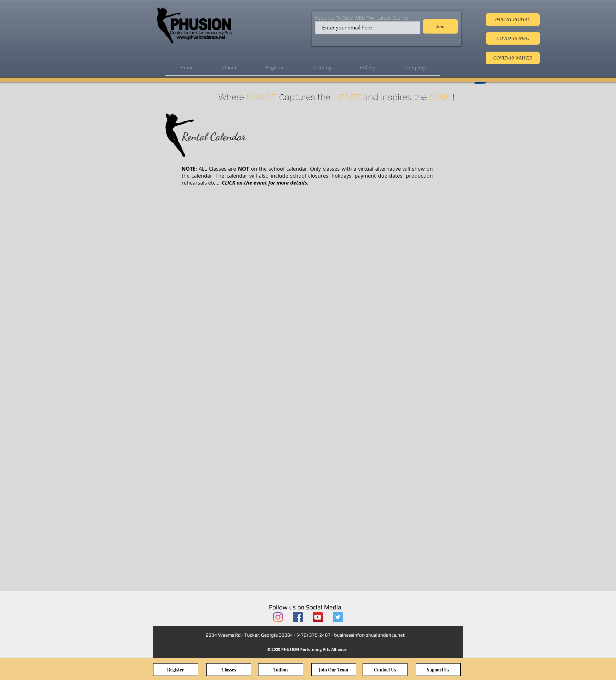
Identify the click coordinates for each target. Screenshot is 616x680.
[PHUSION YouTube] (318, 617)
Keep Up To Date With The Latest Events (361, 18)
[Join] (440, 26)
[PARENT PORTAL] (513, 20)
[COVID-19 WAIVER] (513, 58)
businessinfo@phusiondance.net (369, 635)
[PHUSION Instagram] (278, 617)
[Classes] (229, 670)
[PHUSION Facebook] (298, 617)
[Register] (176, 670)
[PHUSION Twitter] (338, 617)
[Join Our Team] (334, 670)
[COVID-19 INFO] (513, 38)
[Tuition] (281, 670)
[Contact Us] (385, 670)
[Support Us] (438, 670)
